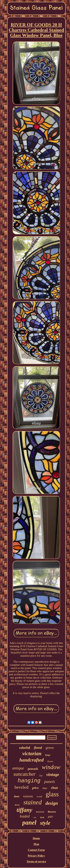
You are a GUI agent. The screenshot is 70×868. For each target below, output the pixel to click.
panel (29, 823)
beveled (22, 787)
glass (52, 794)
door (17, 796)
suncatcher (24, 774)
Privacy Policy (36, 856)
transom (28, 796)
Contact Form (36, 850)
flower (50, 761)
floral (38, 748)
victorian (32, 753)
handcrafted (32, 760)
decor (17, 805)
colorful (25, 748)
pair (50, 816)
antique (18, 768)
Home (36, 838)
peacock (33, 769)
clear (55, 788)
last (41, 776)
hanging (29, 781)
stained (32, 802)
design (52, 803)
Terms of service (36, 861)
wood (39, 796)
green (50, 748)
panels (50, 781)
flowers (52, 812)
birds (42, 817)
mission (40, 812)
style (45, 823)
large (48, 755)
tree (35, 817)
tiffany (24, 810)
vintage (53, 775)
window (51, 767)
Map (36, 844)
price (35, 788)
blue (45, 788)
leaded (25, 816)
